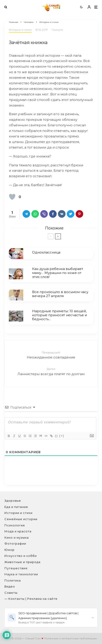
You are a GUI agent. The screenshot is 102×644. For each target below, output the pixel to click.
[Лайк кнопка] (12, 197)
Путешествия (16, 568)
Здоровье (13, 501)
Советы (11, 593)
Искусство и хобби (21, 556)
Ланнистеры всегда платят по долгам (51, 371)
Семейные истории (21, 519)
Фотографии (15, 543)
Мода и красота (18, 531)
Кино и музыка (17, 537)
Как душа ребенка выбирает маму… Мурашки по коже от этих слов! (58, 273)
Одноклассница (46, 252)
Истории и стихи (20, 30)
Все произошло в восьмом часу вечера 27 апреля (60, 294)
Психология (15, 525)
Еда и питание (16, 507)
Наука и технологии (21, 574)
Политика (13, 580)
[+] (62, 436)
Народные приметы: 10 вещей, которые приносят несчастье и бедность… (60, 316)
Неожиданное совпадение (51, 355)
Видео (10, 586)
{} (56, 436)
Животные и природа (22, 562)
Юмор (10, 550)
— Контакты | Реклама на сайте (31, 599)
